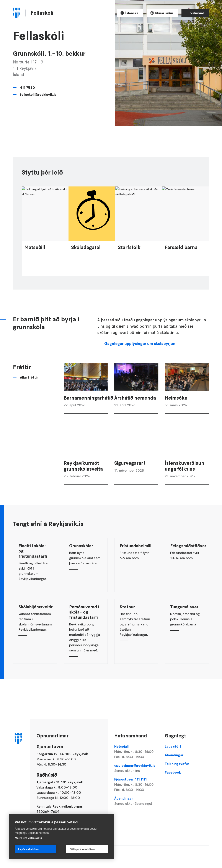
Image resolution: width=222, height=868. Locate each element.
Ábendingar (136, 801)
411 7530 (27, 87)
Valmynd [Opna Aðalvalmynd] (197, 13)
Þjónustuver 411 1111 (136, 785)
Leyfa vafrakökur (29, 849)
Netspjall (136, 752)
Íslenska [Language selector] (132, 13)
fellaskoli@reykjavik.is (38, 94)
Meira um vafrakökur (29, 838)
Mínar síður (164, 13)
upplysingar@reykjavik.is (136, 768)
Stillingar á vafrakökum (82, 849)
